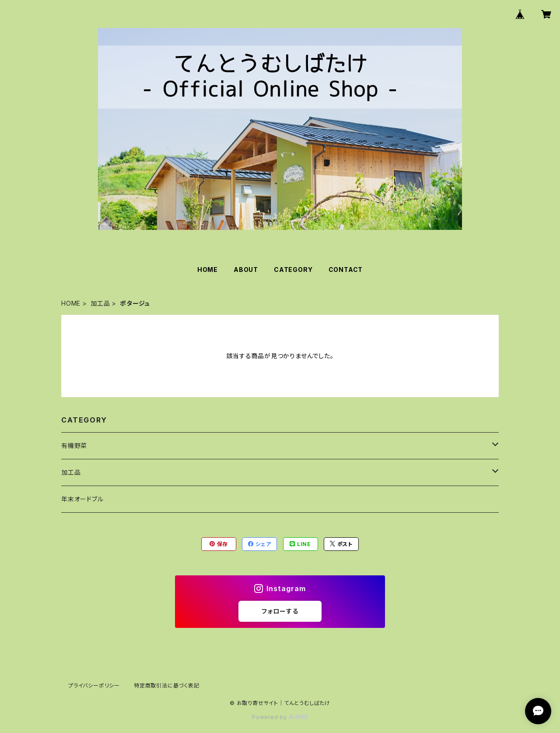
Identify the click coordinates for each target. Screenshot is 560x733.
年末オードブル (82, 499)
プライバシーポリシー (94, 685)
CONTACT (346, 270)
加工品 (100, 303)
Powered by (280, 717)
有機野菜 (74, 446)
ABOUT (246, 270)
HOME (208, 270)
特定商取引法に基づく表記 (167, 685)
